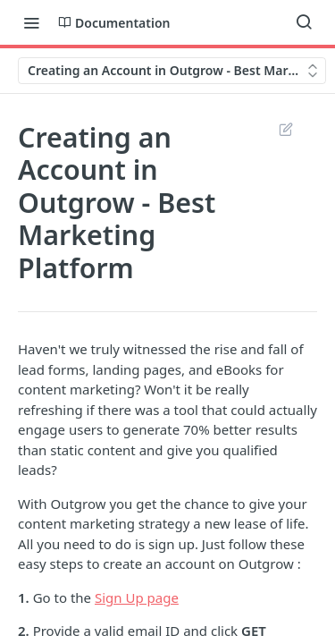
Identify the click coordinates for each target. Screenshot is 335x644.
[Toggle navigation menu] (31, 22)
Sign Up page (137, 597)
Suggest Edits (285, 129)
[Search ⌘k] (304, 22)
